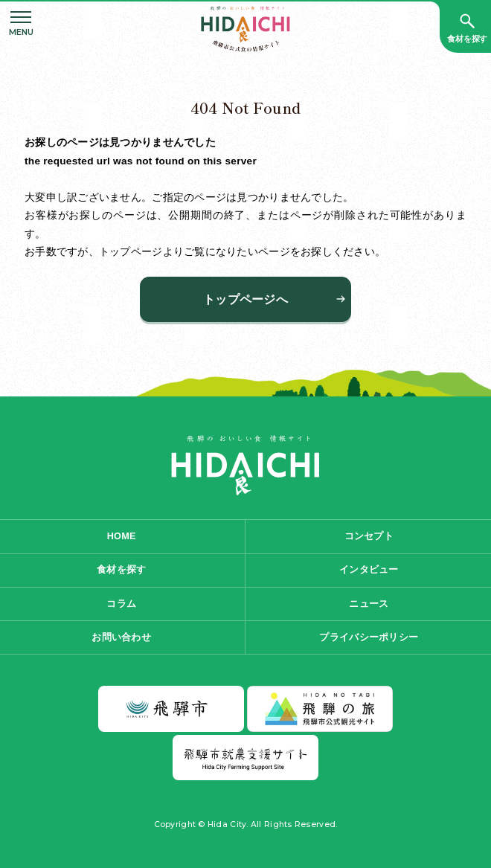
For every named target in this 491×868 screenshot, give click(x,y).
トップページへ (245, 299)
